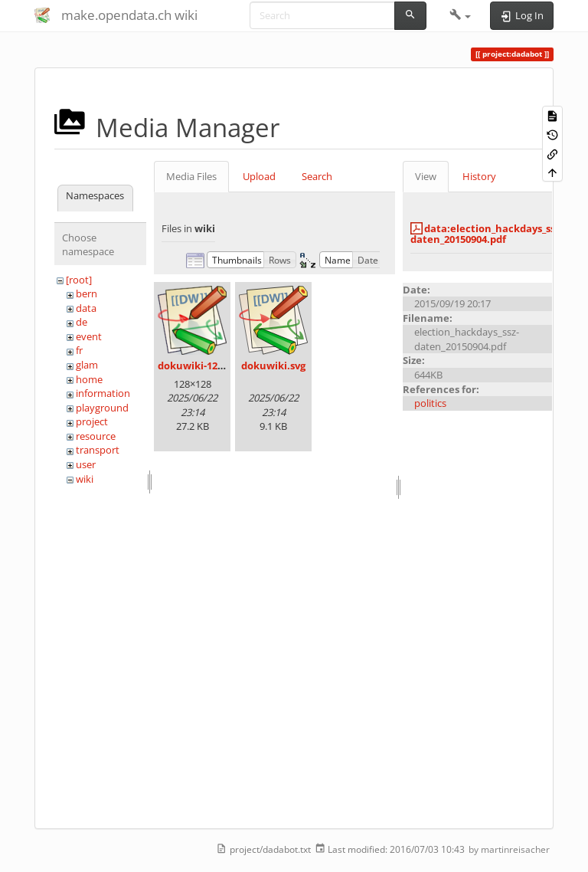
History (479, 176)
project (92, 421)
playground (102, 408)
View (426, 176)
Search (317, 176)
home (89, 379)
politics (430, 403)
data (86, 308)
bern (87, 293)
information (103, 393)
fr (79, 350)
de (82, 322)
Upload (259, 176)
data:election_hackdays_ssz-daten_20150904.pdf (487, 234)
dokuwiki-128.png (201, 366)
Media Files (191, 176)
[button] (461, 15)
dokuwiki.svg (273, 366)
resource (96, 436)
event (89, 336)
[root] (79, 280)
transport (98, 450)
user (86, 464)
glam (87, 365)
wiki (85, 479)
